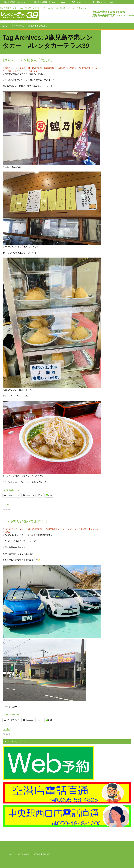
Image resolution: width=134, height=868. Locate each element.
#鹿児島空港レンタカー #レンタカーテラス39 (67, 529)
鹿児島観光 (71, 68)
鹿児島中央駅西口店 (38, 26)
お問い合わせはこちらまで (106, 2)
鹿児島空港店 (18, 26)
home (5, 26)
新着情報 (39, 68)
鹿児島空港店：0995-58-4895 (16, 2)
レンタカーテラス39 (33, 71)
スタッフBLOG (28, 68)
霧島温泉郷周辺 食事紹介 (55, 68)
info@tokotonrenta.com (80, 2)
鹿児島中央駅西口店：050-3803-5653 (49, 2)
